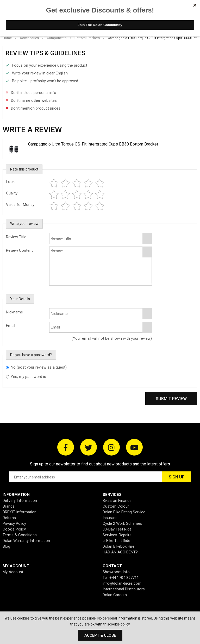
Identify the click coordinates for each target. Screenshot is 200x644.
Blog (6, 546)
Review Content (19, 250)
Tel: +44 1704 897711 (121, 578)
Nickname (14, 312)
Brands (9, 506)
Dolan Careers (115, 595)
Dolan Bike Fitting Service (124, 512)
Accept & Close (100, 635)
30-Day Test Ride (117, 529)
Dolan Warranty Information (26, 541)
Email (11, 326)
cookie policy (120, 624)
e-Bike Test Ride (116, 541)
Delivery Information (20, 501)
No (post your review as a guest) (39, 367)
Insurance (111, 518)
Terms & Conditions (20, 535)
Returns (9, 518)
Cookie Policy (14, 529)
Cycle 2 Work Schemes (122, 523)
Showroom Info (116, 572)
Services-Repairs (117, 535)
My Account (13, 572)
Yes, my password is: (29, 377)
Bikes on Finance (117, 501)
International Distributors (124, 589)
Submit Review (171, 399)
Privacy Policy (14, 523)
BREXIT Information (20, 512)
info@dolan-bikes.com (122, 583)
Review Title (16, 237)
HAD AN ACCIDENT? (120, 552)
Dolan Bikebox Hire (118, 546)
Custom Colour (116, 506)
